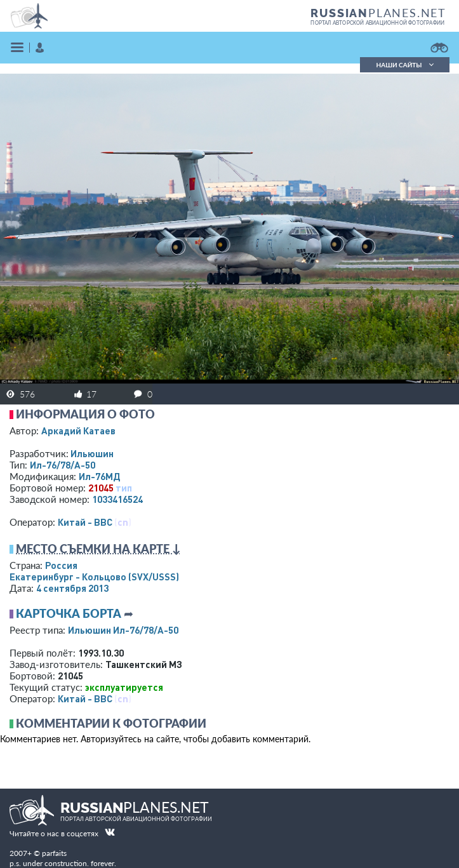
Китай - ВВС (85, 522)
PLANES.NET (378, 13)
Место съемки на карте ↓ (98, 549)
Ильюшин (92, 453)
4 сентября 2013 (72, 588)
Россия (61, 565)
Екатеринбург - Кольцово (94, 577)
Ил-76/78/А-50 (63, 465)
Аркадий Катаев (78, 431)
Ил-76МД (99, 476)
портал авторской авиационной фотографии (377, 23)
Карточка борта (69, 613)
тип (124, 488)
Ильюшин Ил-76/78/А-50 (123, 630)
